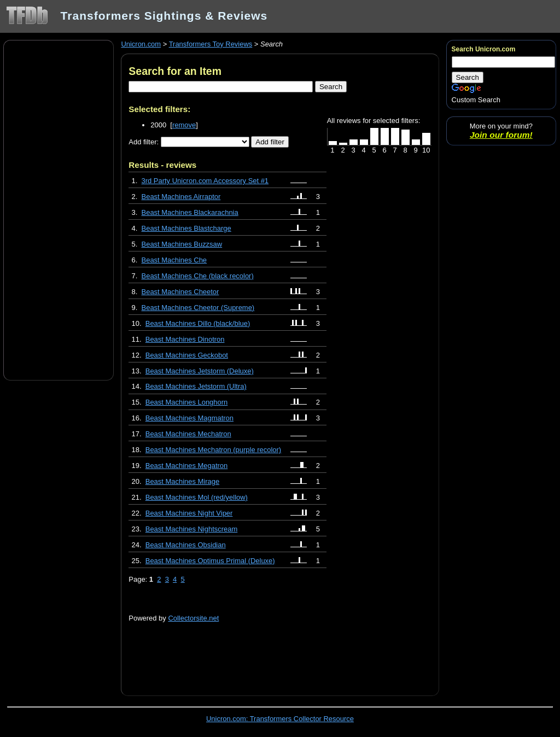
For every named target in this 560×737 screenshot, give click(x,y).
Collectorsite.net (193, 618)
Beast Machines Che (174, 260)
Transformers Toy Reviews (211, 44)
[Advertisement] (59, 209)
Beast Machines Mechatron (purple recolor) (213, 450)
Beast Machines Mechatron (188, 434)
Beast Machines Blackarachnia (190, 212)
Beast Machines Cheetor (180, 292)
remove (184, 125)
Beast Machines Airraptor (181, 197)
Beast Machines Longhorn (187, 402)
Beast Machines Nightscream (191, 529)
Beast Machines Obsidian (186, 545)
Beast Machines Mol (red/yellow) (197, 497)
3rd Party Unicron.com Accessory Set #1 (205, 181)
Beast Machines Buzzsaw (182, 244)
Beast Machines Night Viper (189, 513)
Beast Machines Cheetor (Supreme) (198, 308)
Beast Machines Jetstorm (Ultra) (196, 386)
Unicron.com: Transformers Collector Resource (280, 719)
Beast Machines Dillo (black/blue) (198, 323)
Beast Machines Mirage (182, 481)
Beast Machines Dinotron (185, 339)
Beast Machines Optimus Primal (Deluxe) (210, 561)
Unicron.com (141, 44)
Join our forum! (501, 135)
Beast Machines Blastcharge (186, 228)
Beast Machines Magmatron (189, 418)
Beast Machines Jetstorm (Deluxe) (200, 371)
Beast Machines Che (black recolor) (198, 276)
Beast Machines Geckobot (187, 355)
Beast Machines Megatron (186, 466)
